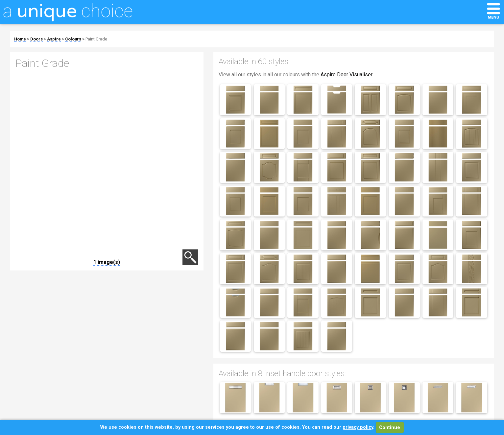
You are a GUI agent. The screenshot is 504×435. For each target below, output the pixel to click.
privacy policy (358, 428)
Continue (390, 428)
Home (20, 39)
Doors (36, 39)
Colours (73, 39)
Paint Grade (96, 39)
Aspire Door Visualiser (347, 75)
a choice (68, 11)
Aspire (54, 39)
